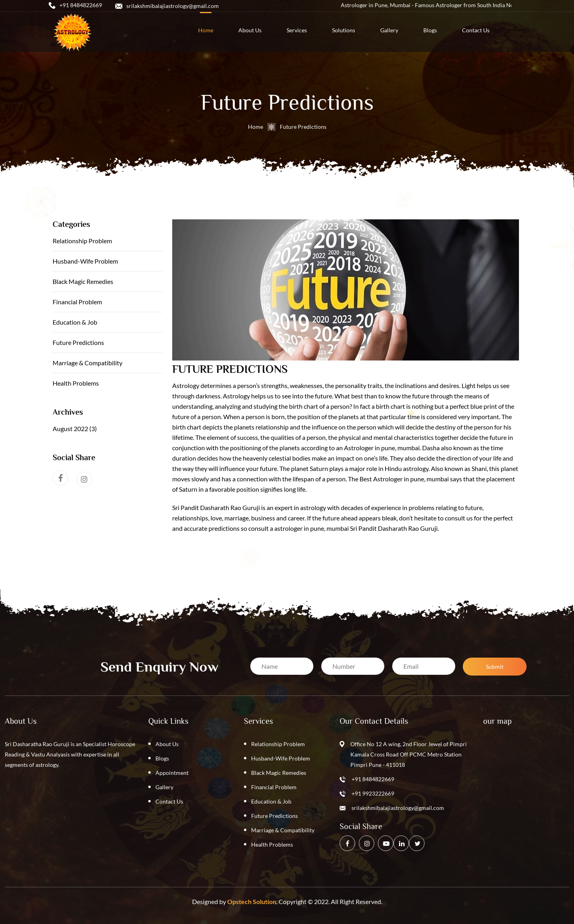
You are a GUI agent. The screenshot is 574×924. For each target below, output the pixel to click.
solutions (344, 30)
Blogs (162, 758)
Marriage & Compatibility (87, 363)
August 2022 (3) (75, 429)
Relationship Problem (82, 241)
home (206, 30)
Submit (495, 667)
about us (250, 30)
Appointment (172, 773)
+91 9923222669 (373, 793)
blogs (430, 30)
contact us (476, 30)
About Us (167, 744)
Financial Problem (77, 302)
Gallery (389, 30)
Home (256, 127)
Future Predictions (78, 342)
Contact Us (169, 801)
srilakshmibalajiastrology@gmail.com (398, 808)
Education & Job (75, 322)
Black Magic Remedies (83, 281)
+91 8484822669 (373, 779)
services (297, 30)
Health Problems (76, 383)
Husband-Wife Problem (85, 261)
